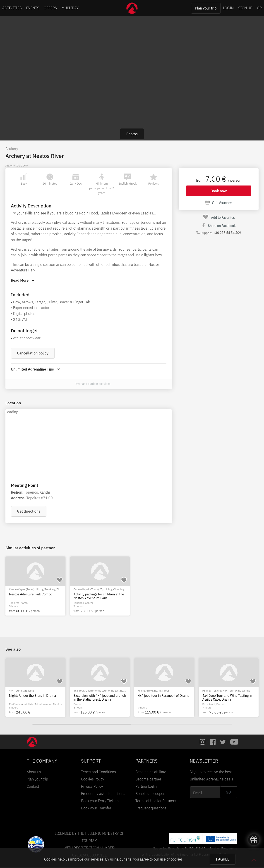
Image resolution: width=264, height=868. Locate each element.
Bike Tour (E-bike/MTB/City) (26, 691)
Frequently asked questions (103, 794)
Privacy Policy (92, 786)
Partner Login (146, 786)
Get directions (29, 511)
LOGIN (228, 8)
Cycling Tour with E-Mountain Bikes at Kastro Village (35, 698)
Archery (12, 149)
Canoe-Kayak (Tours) (22, 589)
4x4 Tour (208, 691)
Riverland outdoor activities (93, 384)
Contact (33, 786)
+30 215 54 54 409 (227, 233)
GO (228, 792)
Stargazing (221, 691)
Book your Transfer (96, 808)
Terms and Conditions (98, 772)
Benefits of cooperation (154, 794)
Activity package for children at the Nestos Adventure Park (99, 596)
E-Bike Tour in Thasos (154, 696)
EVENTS (33, 8)
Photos (132, 134)
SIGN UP (245, 8)
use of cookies (171, 859)
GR (259, 8)
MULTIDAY (70, 8)
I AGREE (223, 859)
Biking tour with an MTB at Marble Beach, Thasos (98, 698)
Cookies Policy (93, 779)
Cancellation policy (33, 353)
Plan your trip (206, 8)
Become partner (148, 779)
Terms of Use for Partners (156, 801)
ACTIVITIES (12, 8)
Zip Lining (106, 589)
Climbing (119, 589)
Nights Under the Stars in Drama (226, 696)
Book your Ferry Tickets (100, 801)
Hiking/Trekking (45, 589)
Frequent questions (151, 808)
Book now (219, 191)
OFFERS (50, 8)
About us (34, 772)
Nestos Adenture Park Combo (31, 594)
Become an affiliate (151, 772)
